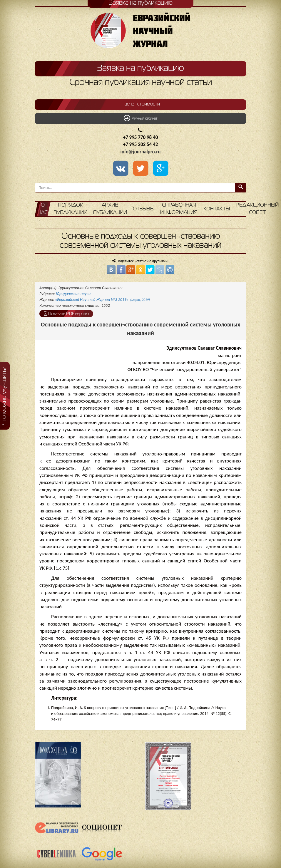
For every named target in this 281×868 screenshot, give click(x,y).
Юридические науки (73, 294)
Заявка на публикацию (140, 68)
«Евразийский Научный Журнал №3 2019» (102, 300)
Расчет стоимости (141, 104)
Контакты (217, 209)
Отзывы (144, 209)
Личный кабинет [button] (140, 118)
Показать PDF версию (66, 314)
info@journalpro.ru (141, 152)
